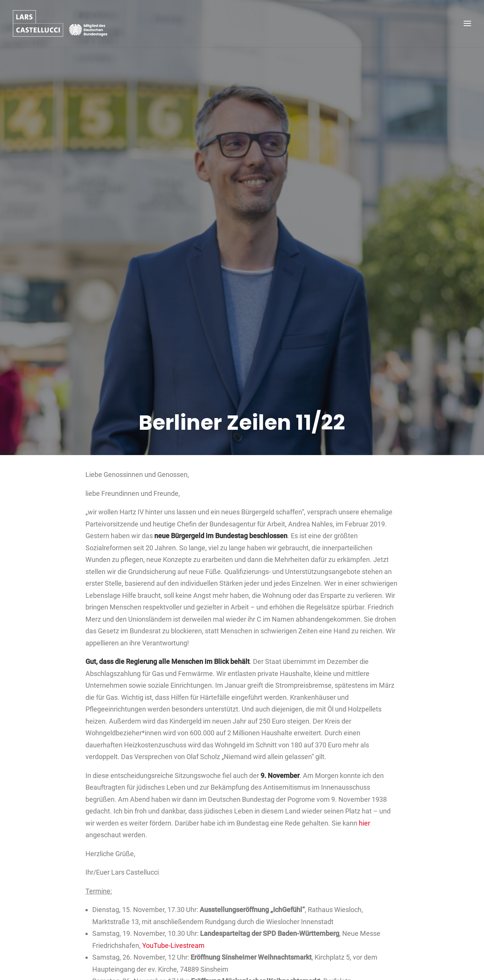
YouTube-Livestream (173, 905)
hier (365, 783)
